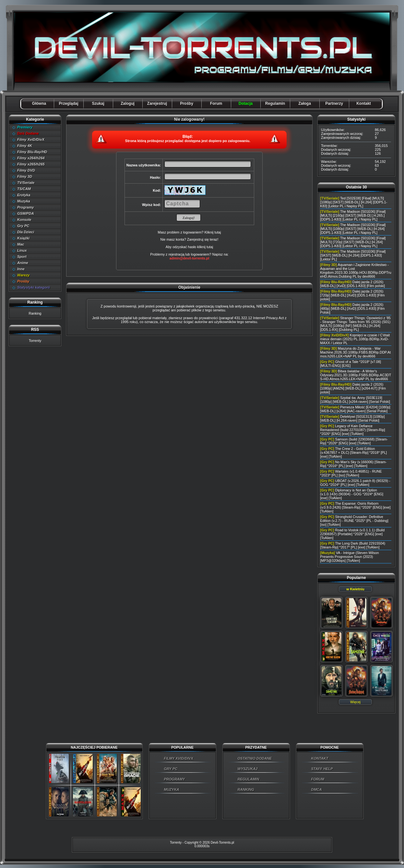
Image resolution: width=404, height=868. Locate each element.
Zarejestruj (157, 103)
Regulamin (275, 103)
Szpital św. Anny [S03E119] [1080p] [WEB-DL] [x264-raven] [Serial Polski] (355, 400)
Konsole (24, 220)
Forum (216, 103)
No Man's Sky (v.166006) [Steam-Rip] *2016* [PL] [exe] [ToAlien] (353, 464)
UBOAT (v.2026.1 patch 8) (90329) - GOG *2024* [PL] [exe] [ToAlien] (355, 483)
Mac (21, 244)
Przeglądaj (68, 103)
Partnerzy (334, 103)
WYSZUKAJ (248, 769)
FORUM (318, 779)
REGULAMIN (249, 779)
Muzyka (24, 201)
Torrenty (35, 341)
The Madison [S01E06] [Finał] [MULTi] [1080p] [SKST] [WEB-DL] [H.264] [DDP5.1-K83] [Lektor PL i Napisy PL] (353, 229)
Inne (21, 269)
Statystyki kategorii (34, 287)
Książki (23, 238)
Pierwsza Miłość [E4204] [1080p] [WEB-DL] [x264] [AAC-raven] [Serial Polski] (355, 409)
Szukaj (98, 103)
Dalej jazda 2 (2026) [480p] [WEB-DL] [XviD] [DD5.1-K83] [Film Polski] (352, 308)
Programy (25, 207)
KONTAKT (320, 758)
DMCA (317, 790)
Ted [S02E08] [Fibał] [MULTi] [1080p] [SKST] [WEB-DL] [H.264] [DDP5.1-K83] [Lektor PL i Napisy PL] (354, 202)
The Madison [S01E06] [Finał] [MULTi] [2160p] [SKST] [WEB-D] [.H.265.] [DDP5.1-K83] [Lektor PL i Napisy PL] (353, 215)
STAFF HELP (322, 769)
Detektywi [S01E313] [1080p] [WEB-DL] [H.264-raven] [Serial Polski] (352, 418)
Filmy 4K (25, 146)
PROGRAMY (175, 779)
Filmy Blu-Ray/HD (32, 152)
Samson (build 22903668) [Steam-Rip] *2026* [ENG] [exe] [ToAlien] (354, 441)
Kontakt (364, 103)
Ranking (35, 313)
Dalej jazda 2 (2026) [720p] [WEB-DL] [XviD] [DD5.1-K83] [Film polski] (352, 295)
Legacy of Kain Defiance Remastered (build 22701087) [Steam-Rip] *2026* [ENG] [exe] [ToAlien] (352, 430)
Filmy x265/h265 (31, 164)
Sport (22, 257)
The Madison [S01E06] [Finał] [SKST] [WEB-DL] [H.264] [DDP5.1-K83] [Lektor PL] (353, 255)
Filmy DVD (26, 170)
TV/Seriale (26, 183)
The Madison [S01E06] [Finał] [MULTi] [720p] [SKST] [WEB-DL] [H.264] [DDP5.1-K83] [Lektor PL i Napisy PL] (353, 242)
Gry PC (23, 226)
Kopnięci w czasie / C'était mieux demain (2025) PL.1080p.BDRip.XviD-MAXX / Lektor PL (355, 339)
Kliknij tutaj (213, 232)
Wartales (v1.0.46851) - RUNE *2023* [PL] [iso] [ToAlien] (351, 473)
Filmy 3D (25, 176)
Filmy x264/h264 (31, 158)
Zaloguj (128, 103)
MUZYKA (172, 790)
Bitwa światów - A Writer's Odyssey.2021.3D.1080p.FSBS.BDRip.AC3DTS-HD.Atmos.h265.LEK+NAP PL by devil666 (356, 375)
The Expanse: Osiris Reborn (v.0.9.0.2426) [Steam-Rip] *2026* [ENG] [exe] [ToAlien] (355, 507)
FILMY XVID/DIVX (179, 758)
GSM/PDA (25, 213)
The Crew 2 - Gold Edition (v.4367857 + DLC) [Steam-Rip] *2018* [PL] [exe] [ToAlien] (353, 452)
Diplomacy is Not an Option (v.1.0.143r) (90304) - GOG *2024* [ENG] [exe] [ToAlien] (352, 494)
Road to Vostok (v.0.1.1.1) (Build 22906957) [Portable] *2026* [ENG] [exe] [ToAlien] (352, 534)
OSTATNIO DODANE (255, 758)
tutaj (210, 247)
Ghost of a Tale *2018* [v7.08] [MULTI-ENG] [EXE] (351, 364)
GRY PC (171, 769)
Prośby (187, 103)
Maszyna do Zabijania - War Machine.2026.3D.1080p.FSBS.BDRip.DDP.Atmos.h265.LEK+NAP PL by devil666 (355, 352)
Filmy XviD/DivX (31, 139)
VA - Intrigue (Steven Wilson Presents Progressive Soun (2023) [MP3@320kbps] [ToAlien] (349, 557)
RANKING (246, 790)
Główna (39, 103)
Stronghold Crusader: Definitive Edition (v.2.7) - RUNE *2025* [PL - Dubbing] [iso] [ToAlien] (354, 521)
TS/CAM (24, 189)
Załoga (305, 103)
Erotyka (24, 195)
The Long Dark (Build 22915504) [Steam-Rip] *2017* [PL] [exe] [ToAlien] (353, 545)
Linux (22, 250)
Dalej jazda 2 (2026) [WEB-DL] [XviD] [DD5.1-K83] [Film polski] (352, 284)
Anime (23, 263)
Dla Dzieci (26, 232)
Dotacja (246, 103)
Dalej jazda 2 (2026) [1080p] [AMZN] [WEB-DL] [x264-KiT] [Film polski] (353, 388)
